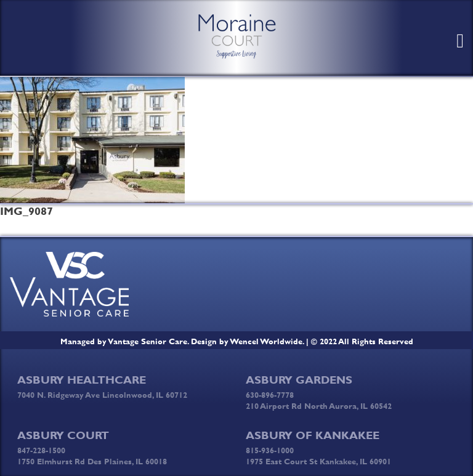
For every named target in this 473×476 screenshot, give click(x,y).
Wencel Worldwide (266, 341)
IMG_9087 (26, 211)
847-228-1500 (41, 450)
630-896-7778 (270, 395)
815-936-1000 (270, 450)
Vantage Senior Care (148, 341)
